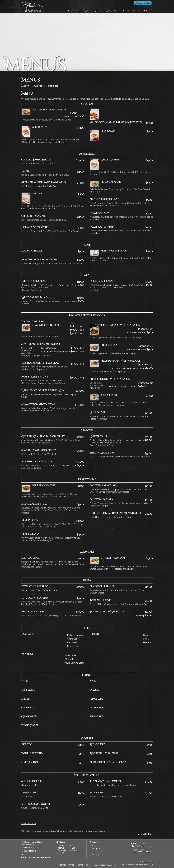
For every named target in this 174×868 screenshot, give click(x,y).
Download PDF (29, 824)
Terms (80, 865)
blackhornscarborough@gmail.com (36, 856)
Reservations (142, 11)
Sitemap (63, 865)
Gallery (99, 11)
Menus (88, 11)
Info (79, 11)
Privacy (72, 865)
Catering (38, 86)
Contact (125, 11)
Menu (25, 86)
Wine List (54, 86)
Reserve (89, 865)
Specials (112, 11)
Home (70, 11)
